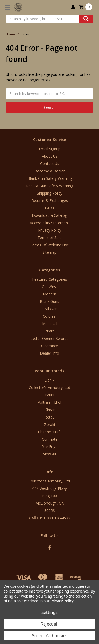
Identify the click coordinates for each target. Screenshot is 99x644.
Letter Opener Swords (49, 338)
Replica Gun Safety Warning (50, 186)
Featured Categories (50, 279)
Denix (49, 380)
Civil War (49, 309)
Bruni (50, 395)
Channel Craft (50, 432)
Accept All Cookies (50, 636)
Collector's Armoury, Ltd (49, 387)
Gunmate (50, 439)
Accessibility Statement (49, 223)
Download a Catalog (49, 215)
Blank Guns (49, 301)
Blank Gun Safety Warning (50, 178)
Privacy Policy (50, 230)
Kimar (50, 410)
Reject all (49, 624)
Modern (49, 294)
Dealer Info (49, 353)
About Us (50, 156)
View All (49, 454)
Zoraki (49, 424)
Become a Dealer (50, 171)
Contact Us (50, 164)
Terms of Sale (49, 238)
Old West (49, 287)
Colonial (50, 316)
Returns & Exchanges (50, 201)
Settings (49, 612)
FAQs (49, 208)
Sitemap (49, 252)
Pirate (50, 331)
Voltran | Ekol (49, 402)
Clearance (50, 346)
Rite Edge (49, 447)
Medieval (50, 324)
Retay (49, 417)
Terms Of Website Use (49, 245)
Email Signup (50, 149)
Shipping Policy (50, 193)
